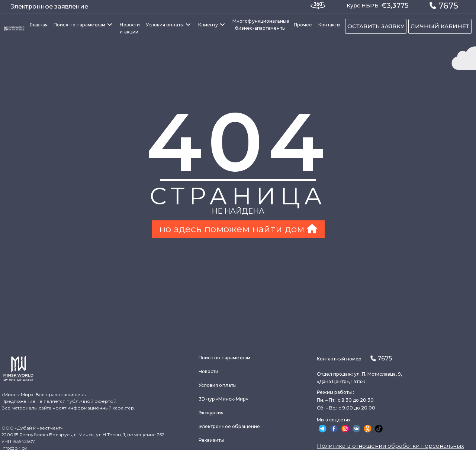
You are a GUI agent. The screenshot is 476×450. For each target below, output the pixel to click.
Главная (39, 25)
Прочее (303, 25)
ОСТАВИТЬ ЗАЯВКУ (376, 26)
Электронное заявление (49, 7)
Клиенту (208, 25)
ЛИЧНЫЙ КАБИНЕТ (440, 26)
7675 (444, 5)
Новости (208, 371)
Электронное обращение (229, 426)
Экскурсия (211, 413)
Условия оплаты (165, 25)
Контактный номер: (354, 358)
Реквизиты (211, 440)
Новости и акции (130, 28)
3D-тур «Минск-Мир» (223, 399)
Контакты (329, 25)
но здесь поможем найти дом (238, 229)
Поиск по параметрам (79, 25)
